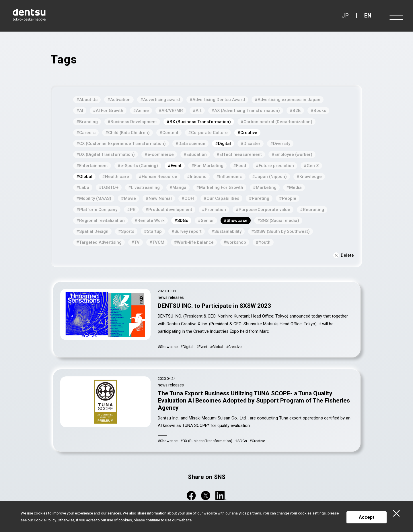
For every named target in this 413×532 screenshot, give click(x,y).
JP (345, 16)
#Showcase (236, 220)
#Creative (247, 133)
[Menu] (396, 16)
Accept (367, 517)
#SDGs (181, 220)
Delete (344, 255)
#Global (84, 177)
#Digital (223, 144)
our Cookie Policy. (42, 520)
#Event (175, 166)
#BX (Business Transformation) (199, 122)
